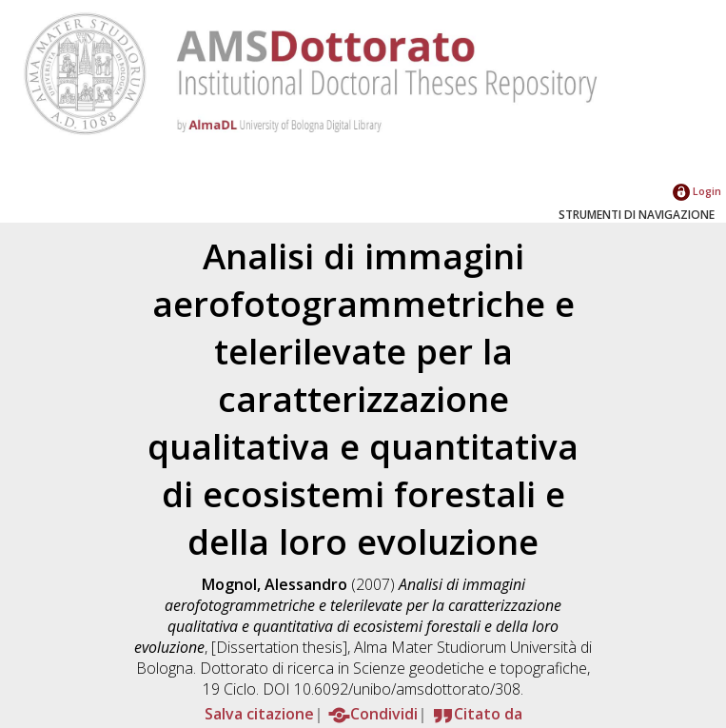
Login (697, 191)
